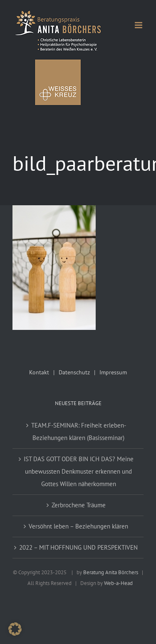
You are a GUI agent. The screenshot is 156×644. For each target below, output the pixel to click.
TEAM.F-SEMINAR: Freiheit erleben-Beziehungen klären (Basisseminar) (79, 431)
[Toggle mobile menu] (139, 25)
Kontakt (39, 372)
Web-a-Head (118, 583)
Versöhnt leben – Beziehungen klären (78, 526)
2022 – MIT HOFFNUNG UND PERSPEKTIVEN (78, 547)
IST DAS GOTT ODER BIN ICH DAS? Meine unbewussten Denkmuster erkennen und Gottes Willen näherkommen (79, 471)
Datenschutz (74, 372)
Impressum (113, 372)
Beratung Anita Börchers (111, 572)
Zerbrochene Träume (79, 505)
